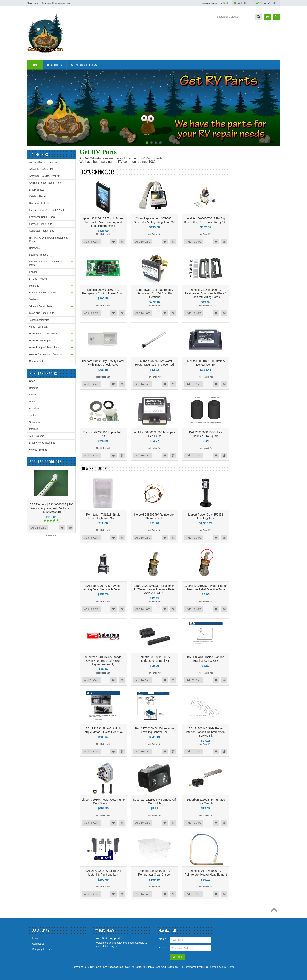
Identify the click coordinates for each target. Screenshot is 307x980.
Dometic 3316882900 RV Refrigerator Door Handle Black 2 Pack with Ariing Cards (206, 293)
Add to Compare (70, 528)
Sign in (45, 3)
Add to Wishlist (62, 528)
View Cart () (268, 3)
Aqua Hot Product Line (41, 169)
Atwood (33, 395)
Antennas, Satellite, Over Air (44, 176)
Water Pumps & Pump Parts (44, 347)
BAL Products (37, 190)
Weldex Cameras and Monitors (46, 354)
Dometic (34, 388)
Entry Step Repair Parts (42, 217)
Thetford (34, 415)
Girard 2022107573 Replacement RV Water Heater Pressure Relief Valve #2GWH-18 (154, 589)
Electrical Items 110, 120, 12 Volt (47, 210)
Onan (32, 381)
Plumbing (34, 286)
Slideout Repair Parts (41, 306)
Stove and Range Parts (42, 313)
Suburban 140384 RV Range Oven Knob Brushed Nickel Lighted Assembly (103, 661)
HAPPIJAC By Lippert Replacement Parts (48, 239)
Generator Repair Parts (42, 231)
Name (162, 939)
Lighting (33, 272)
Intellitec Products (39, 255)
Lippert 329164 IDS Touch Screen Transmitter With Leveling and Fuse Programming (103, 222)
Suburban (34, 422)
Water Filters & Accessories (44, 334)
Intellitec (34, 429)
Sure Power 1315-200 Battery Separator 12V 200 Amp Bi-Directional (154, 293)
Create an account (61, 3)
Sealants (34, 299)
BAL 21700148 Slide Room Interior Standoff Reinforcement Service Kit (206, 732)
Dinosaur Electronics (40, 203)
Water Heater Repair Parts (43, 341)
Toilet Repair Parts (39, 320)
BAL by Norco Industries (42, 443)
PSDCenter (229, 967)
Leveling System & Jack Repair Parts (46, 263)
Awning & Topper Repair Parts (45, 183)
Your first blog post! (108, 938)
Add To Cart (39, 528)
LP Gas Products (38, 279)
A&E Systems (37, 436)
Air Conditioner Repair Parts (44, 162)
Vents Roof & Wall (39, 327)
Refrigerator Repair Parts (43, 293)
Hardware (34, 248)
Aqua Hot (34, 408)
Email (162, 948)
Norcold (33, 402)
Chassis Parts (37, 361)
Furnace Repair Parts (41, 224)
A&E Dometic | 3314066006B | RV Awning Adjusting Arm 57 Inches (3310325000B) (51, 508)
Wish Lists (244, 3)
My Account (33, 3)
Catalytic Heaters (38, 196)
